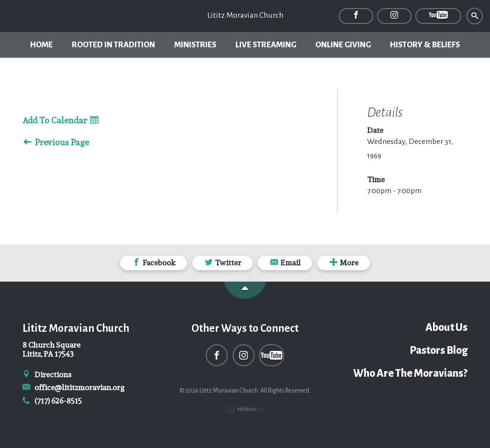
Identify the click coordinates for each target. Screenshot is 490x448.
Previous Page (56, 143)
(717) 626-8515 (52, 401)
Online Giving (343, 45)
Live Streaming (266, 45)
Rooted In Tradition (113, 45)
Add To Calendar (61, 121)
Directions (47, 375)
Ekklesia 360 (245, 409)
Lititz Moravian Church (245, 15)
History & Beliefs (425, 45)
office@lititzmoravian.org (73, 388)
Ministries (195, 45)
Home (41, 45)
